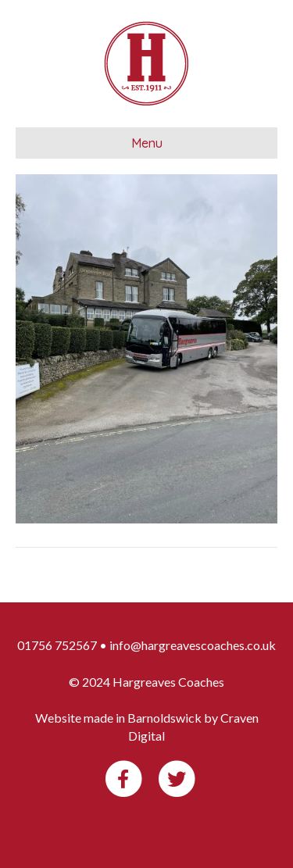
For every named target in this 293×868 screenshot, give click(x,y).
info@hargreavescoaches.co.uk (193, 645)
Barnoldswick (164, 718)
